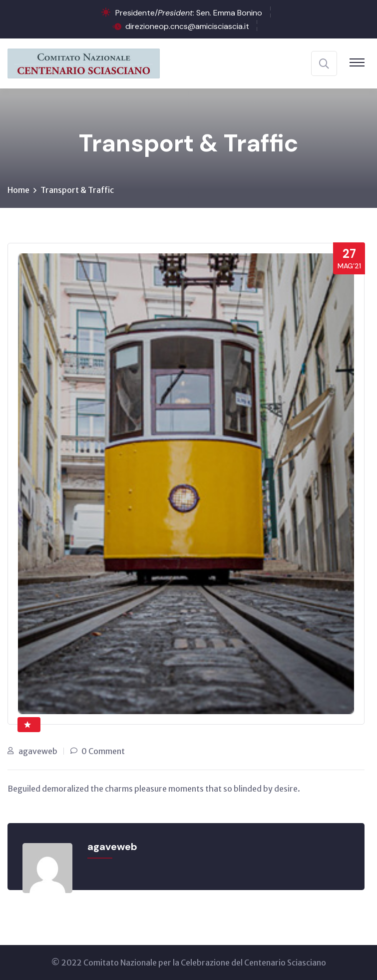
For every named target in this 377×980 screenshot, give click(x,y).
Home (18, 190)
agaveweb (38, 751)
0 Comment (103, 751)
